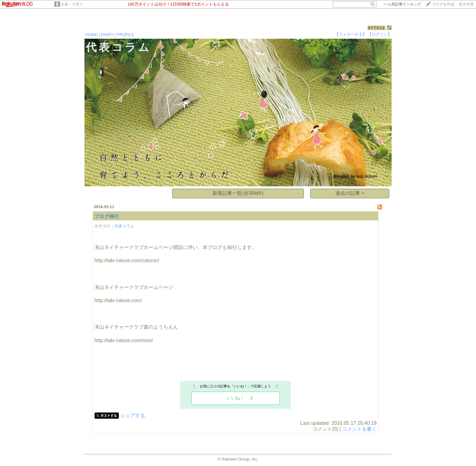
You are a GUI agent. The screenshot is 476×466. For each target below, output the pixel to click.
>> (402, 4)
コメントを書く (359, 429)
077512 (377, 28)
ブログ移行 (107, 216)
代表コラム (124, 226)
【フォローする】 (351, 34)
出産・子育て (72, 4)
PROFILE (126, 35)
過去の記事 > (350, 193)
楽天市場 (466, 4)
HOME (92, 35)
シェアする (133, 415)
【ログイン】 (380, 34)
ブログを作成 (443, 4)
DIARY (107, 35)
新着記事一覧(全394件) (238, 193)
